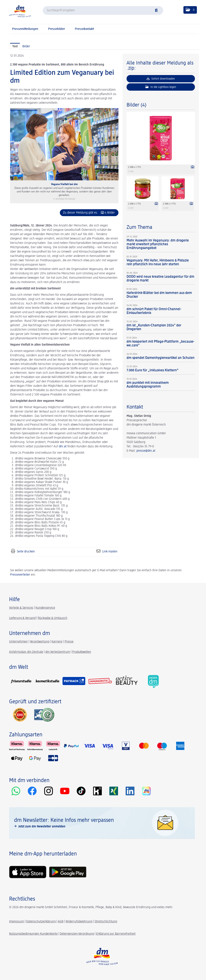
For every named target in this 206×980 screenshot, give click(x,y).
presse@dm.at (146, 451)
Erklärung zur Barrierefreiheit (116, 934)
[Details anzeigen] (192, 167)
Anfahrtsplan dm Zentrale (26, 652)
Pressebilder (57, 29)
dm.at (63, 447)
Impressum (17, 922)
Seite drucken (26, 552)
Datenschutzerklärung (41, 922)
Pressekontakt (84, 29)
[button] (190, 10)
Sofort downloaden (161, 79)
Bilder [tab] (26, 47)
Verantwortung (40, 642)
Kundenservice (45, 608)
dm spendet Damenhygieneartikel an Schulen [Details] (161, 358)
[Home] (20, 11)
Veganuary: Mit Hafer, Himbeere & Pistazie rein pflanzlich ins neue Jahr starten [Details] (158, 262)
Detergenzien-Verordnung (77, 934)
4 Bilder (110, 213)
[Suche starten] (158, 10)
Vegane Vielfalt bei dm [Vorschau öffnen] (64, 184)
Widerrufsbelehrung (79, 922)
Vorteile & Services (21, 608)
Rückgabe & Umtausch (53, 618)
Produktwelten (82, 652)
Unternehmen (18, 642)
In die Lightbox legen (161, 87)
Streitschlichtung (106, 922)
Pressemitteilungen (25, 29)
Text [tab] (15, 47)
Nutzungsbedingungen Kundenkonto (33, 934)
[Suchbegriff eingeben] (103, 10)
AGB (61, 922)
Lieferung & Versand (22, 618)
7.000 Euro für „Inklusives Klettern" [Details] (153, 370)
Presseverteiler (20, 575)
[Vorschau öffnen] (64, 144)
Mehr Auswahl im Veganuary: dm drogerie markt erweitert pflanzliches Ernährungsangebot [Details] (158, 244)
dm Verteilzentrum (58, 652)
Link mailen (110, 552)
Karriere (57, 642)
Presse (69, 642)
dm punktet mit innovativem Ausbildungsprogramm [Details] (148, 385)
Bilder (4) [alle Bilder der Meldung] (136, 105)
